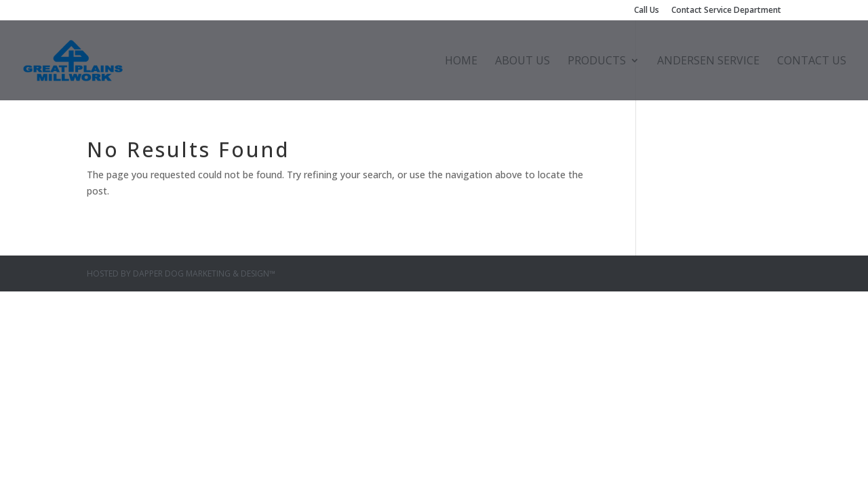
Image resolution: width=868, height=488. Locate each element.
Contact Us (812, 62)
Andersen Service (708, 62)
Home (461, 62)
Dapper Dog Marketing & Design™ (204, 273)
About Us (522, 62)
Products (597, 62)
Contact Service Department (726, 11)
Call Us (647, 11)
